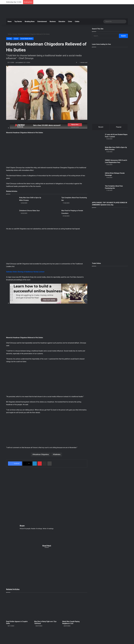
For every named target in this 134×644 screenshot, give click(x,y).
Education (62, 21)
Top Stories (18, 21)
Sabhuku (57, 454)
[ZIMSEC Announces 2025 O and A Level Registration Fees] (98, 165)
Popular (119, 127)
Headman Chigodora (41, 454)
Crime (70, 21)
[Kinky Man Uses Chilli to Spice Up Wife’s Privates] (12, 202)
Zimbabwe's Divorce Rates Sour (29, 211)
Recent (101, 127)
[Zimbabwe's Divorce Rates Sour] (12, 215)
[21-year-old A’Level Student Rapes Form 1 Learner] (98, 139)
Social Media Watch (27, 39)
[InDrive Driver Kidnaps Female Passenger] (98, 178)
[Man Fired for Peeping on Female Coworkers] (54, 215)
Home (10, 21)
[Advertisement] (88, 11)
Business (53, 21)
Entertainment (42, 21)
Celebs (77, 21)
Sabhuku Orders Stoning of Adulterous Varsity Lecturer (25, 272)
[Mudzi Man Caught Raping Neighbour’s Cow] (75, 607)
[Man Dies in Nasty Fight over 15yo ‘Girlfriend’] (47, 607)
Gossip (15, 34)
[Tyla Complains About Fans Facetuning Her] (54, 202)
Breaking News (30, 21)
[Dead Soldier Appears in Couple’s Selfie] (19, 607)
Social (16, 39)
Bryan (22, 526)
